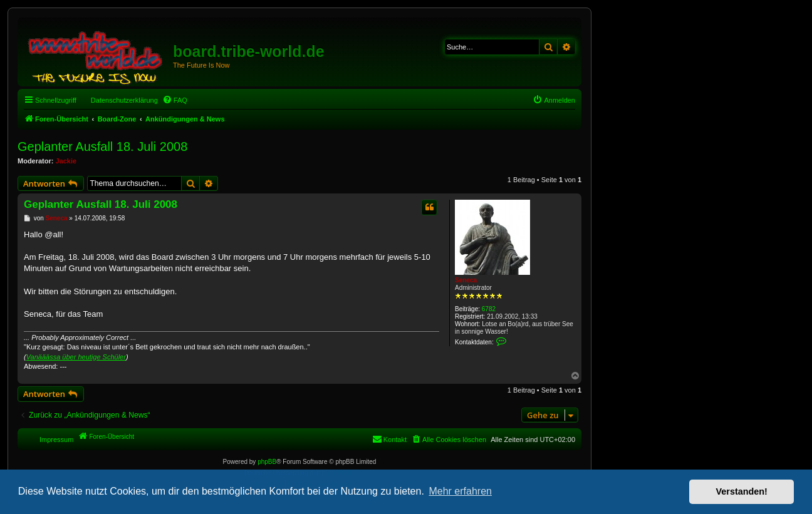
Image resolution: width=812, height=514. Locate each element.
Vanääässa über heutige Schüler (76, 357)
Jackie (66, 161)
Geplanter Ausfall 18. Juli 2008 (102, 146)
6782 (489, 309)
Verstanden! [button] (742, 491)
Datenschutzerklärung (124, 100)
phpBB (267, 462)
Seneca (466, 280)
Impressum (56, 439)
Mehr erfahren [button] (460, 491)
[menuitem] (175, 100)
